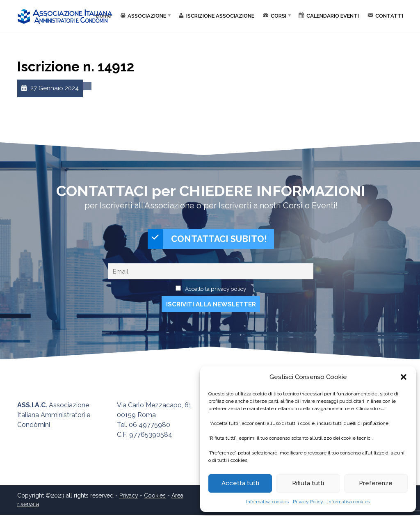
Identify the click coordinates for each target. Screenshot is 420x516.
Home (104, 16)
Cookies (155, 497)
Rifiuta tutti (308, 483)
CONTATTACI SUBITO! (208, 240)
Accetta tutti (240, 483)
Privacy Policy (308, 502)
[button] (404, 377)
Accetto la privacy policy (216, 290)
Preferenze (376, 483)
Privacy (129, 497)
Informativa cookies (267, 502)
